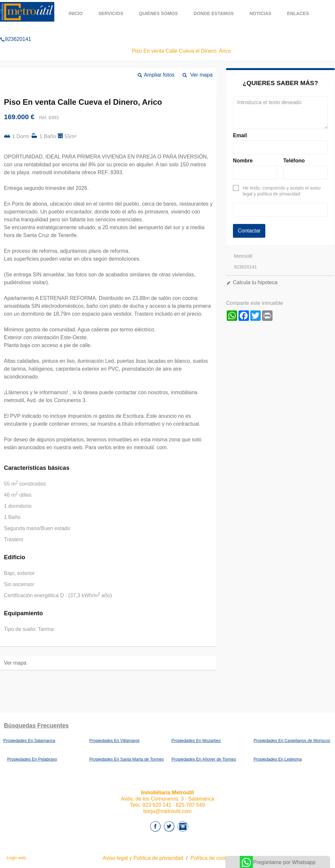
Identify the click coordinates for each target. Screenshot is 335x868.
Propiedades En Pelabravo (32, 759)
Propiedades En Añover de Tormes (204, 759)
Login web (16, 858)
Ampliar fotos (159, 75)
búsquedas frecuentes (36, 726)
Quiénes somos (159, 13)
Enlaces (298, 13)
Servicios (111, 13)
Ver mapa (202, 75)
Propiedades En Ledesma (278, 759)
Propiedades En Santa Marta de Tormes (126, 759)
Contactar (249, 231)
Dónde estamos (214, 13)
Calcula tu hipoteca (255, 282)
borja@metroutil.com (167, 811)
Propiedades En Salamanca (29, 740)
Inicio (76, 13)
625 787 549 (190, 805)
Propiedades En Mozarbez (196, 740)
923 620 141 (157, 805)
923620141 (16, 31)
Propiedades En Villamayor (115, 740)
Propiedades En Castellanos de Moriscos (292, 740)
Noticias (260, 13)
